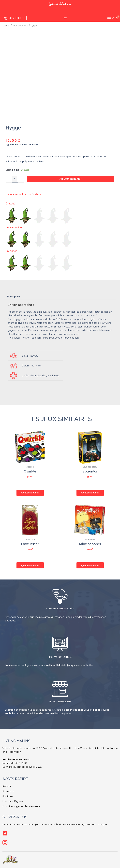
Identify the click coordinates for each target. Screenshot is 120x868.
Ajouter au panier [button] (30, 492)
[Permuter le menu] (65, 18)
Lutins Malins (60, 4)
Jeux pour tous (20, 26)
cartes (23, 144)
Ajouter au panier (70, 179)
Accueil (6, 26)
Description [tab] (14, 297)
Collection (33, 144)
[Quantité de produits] (15, 179)
